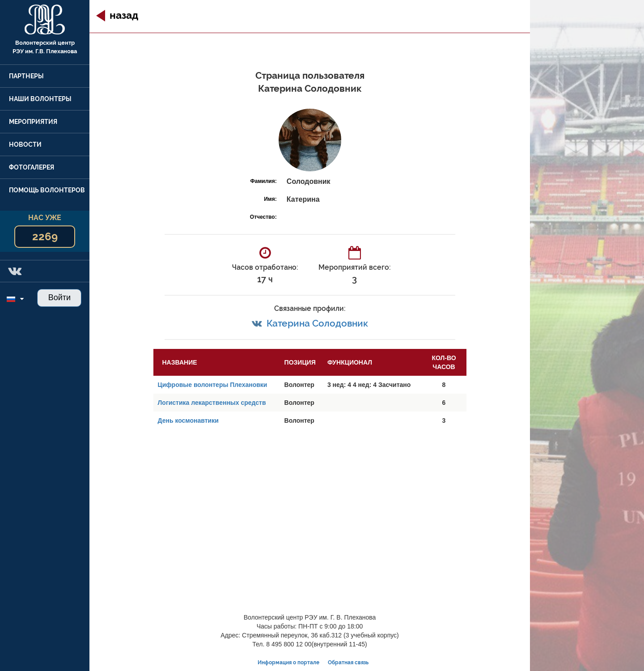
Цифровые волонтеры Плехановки (213, 385)
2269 (45, 236)
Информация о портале (288, 663)
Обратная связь (348, 663)
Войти (59, 297)
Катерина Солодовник (317, 323)
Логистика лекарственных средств (212, 403)
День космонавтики (188, 420)
